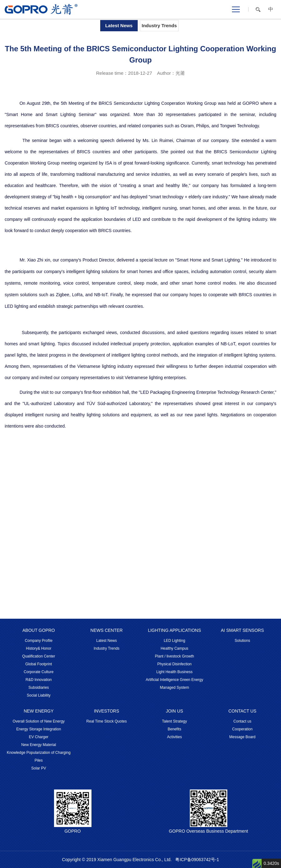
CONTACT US (242, 711)
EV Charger (39, 737)
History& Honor (39, 648)
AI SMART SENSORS (242, 630)
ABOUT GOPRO (39, 630)
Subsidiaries (39, 688)
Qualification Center (39, 656)
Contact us (242, 721)
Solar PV (39, 768)
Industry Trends (159, 25)
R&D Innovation (39, 680)
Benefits (174, 729)
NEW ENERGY (39, 711)
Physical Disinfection (175, 664)
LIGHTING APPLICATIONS (175, 630)
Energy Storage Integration (39, 729)
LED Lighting (174, 641)
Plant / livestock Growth (174, 656)
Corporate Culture (39, 672)
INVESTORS (107, 711)
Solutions (242, 641)
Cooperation (242, 729)
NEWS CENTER (107, 630)
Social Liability (39, 695)
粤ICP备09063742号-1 (197, 860)
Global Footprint (39, 664)
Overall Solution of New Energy (39, 721)
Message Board (242, 737)
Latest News (119, 25)
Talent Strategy (175, 721)
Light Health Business (175, 672)
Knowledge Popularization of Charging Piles (39, 756)
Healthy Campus (174, 648)
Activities (174, 737)
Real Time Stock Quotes (107, 721)
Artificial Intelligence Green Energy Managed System (175, 684)
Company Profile (39, 641)
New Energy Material (39, 745)
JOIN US (174, 711)
